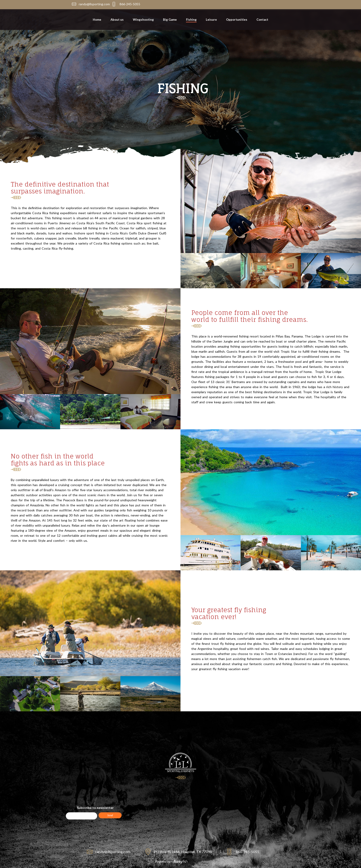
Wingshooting (143, 20)
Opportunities (237, 20)
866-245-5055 (130, 4)
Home (97, 20)
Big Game (170, 20)
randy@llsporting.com (94, 4)
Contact (262, 20)
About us (117, 20)
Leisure (211, 20)
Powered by (171, 862)
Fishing (191, 20)
